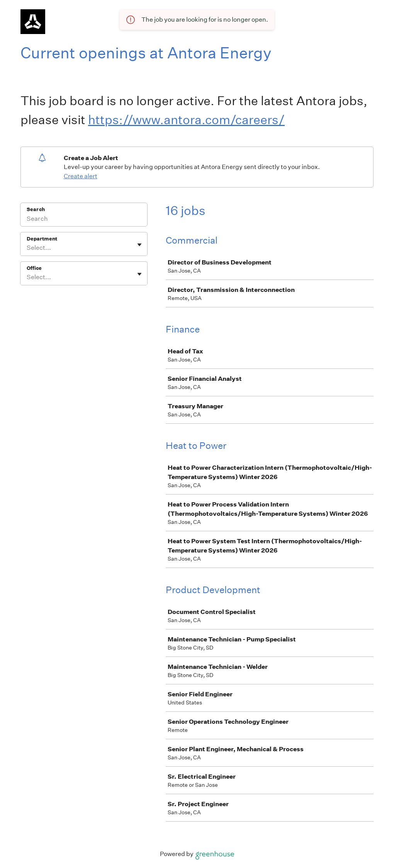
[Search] (84, 220)
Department (42, 239)
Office (34, 268)
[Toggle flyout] (139, 245)
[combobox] (27, 248)
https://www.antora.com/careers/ (186, 120)
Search (36, 209)
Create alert (81, 176)
